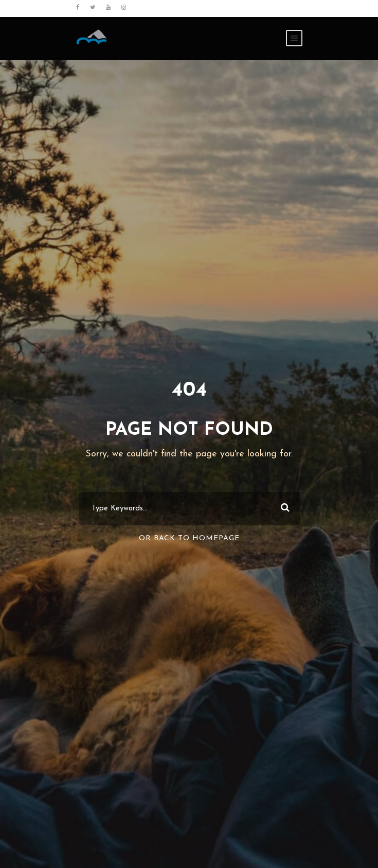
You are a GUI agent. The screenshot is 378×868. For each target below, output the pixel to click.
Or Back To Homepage (189, 538)
